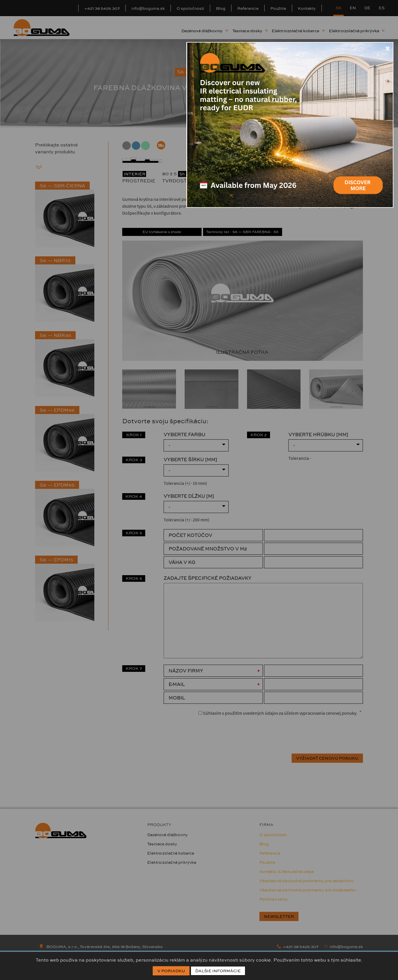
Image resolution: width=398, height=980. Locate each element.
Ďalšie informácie (218, 971)
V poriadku (171, 971)
